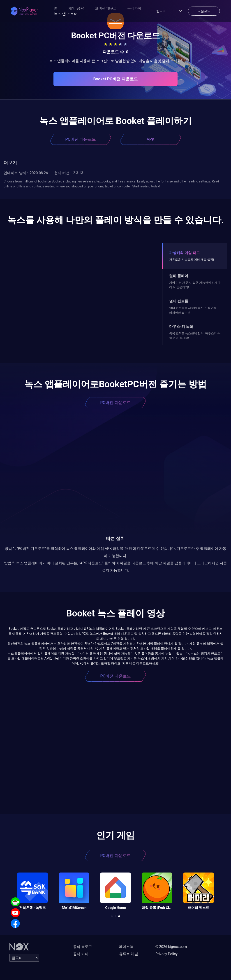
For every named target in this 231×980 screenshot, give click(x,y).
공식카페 (134, 8)
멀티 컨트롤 (179, 301)
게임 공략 (76, 8)
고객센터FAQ (106, 8)
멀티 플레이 (179, 276)
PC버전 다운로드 (81, 139)
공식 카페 (81, 954)
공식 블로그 (83, 947)
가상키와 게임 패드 (185, 253)
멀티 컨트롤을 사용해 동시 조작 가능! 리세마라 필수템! (193, 310)
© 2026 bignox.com (171, 947)
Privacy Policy (167, 954)
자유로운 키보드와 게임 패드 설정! (192, 260)
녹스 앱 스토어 (66, 14)
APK (150, 139)
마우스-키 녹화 (181, 327)
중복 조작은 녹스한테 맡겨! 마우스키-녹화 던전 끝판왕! (195, 336)
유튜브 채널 (129, 954)
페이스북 (126, 947)
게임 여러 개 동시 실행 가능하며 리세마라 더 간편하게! (195, 285)
